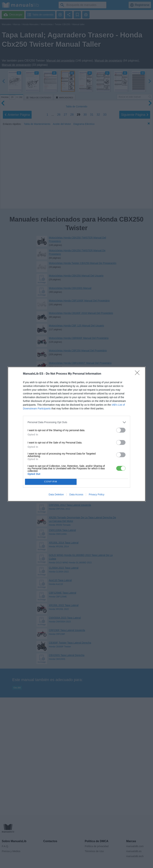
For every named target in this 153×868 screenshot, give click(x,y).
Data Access (76, 494)
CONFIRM (51, 482)
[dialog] (77, 434)
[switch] (121, 430)
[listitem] (77, 422)
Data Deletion (56, 494)
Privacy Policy (96, 494)
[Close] (138, 374)
